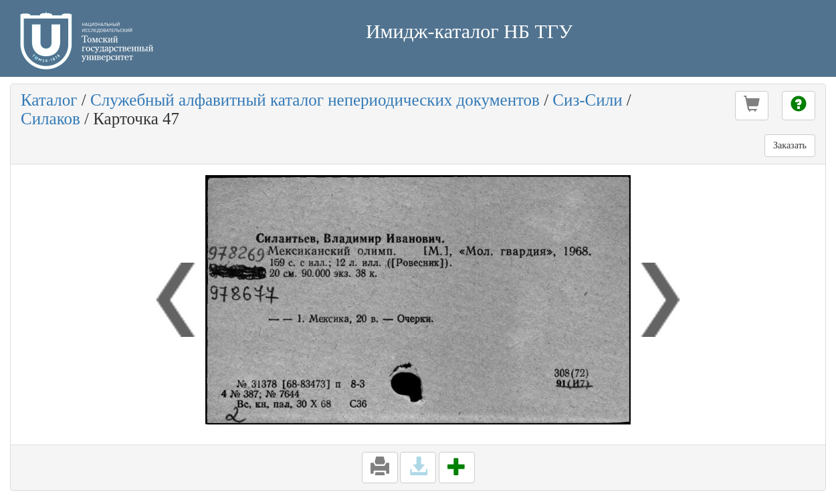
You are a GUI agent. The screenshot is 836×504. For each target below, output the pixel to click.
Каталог (49, 100)
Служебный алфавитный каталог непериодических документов (315, 100)
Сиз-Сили (587, 100)
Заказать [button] (790, 145)
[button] (752, 106)
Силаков (50, 119)
